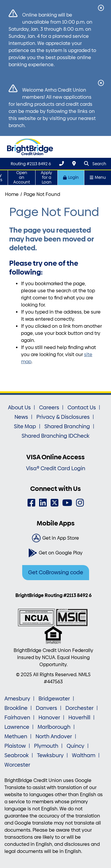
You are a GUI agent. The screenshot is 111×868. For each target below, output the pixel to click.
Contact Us (82, 408)
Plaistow (15, 746)
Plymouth (46, 746)
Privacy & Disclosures (63, 417)
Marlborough (54, 727)
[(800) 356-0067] (62, 164)
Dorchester (79, 708)
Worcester (17, 765)
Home (12, 194)
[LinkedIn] (43, 503)
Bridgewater (54, 699)
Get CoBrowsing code (56, 572)
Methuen (16, 736)
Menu (98, 177)
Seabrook (17, 755)
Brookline (16, 708)
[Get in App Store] (55, 538)
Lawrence (17, 727)
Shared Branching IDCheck (55, 436)
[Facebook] (31, 503)
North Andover (54, 736)
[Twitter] (54, 503)
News (21, 417)
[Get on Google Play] (55, 553)
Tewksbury (50, 755)
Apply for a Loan (46, 177)
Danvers (46, 708)
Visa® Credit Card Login (56, 468)
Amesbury (17, 699)
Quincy (75, 746)
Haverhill (79, 718)
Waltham (84, 755)
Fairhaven (17, 718)
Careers (49, 408)
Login (71, 177)
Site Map (25, 426)
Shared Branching (67, 426)
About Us (19, 408)
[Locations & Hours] (74, 164)
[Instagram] (80, 503)
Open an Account (22, 177)
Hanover (49, 718)
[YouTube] (67, 503)
